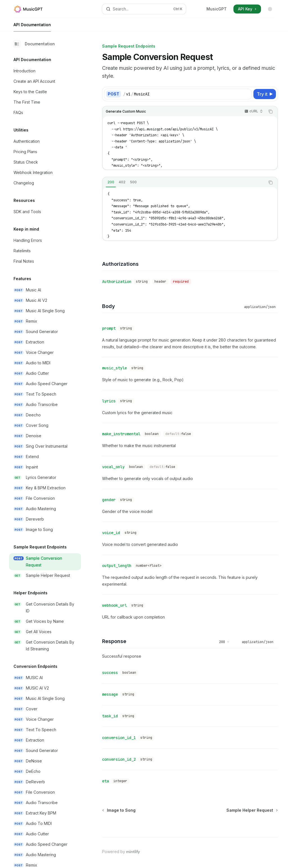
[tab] (111, 182)
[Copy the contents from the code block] (271, 111)
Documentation (34, 44)
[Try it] (265, 94)
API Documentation (32, 27)
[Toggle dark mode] (270, 9)
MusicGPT (217, 9)
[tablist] (184, 182)
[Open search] (144, 9)
